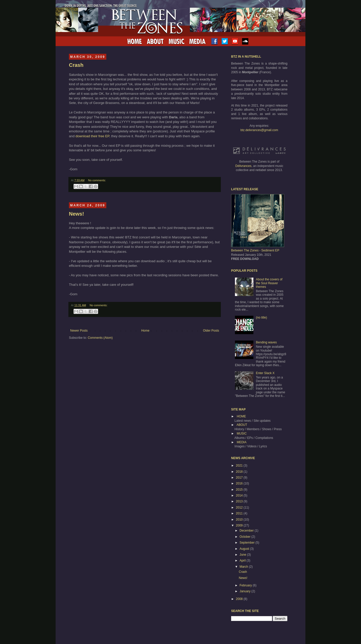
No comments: (97, 180)
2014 (240, 495)
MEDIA (242, 442)
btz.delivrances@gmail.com (259, 130)
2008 (240, 599)
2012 (240, 508)
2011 (240, 513)
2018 (240, 472)
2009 (240, 525)
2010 (240, 520)
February (246, 585)
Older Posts (211, 331)
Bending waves (266, 342)
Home (145, 331)
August (245, 549)
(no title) (261, 318)
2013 (240, 501)
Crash (76, 65)
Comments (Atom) (100, 338)
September (247, 543)
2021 (240, 466)
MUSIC (242, 434)
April (243, 561)
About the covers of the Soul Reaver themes (269, 283)
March (244, 567)
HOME (241, 416)
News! (76, 214)
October (245, 537)
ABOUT (242, 425)
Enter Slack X (265, 373)
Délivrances (244, 166)
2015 (240, 490)
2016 (240, 483)
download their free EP (92, 136)
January (245, 591)
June (243, 555)
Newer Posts (79, 331)
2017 (240, 478)
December (247, 531)
